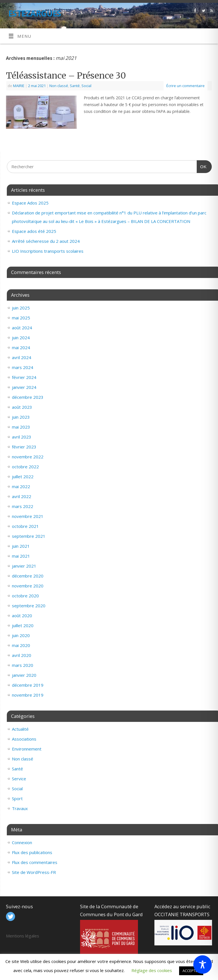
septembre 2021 (29, 536)
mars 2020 (23, 665)
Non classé (59, 86)
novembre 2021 (28, 516)
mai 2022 (21, 486)
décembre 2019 (28, 685)
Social (86, 86)
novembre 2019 (28, 695)
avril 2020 (22, 655)
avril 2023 (22, 437)
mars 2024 (23, 367)
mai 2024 (21, 347)
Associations (24, 739)
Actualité (20, 729)
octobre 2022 (25, 467)
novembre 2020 (28, 586)
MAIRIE (19, 86)
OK (202, 165)
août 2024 (22, 328)
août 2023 (22, 407)
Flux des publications (32, 852)
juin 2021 (21, 546)
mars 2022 (23, 506)
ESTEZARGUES (35, 13)
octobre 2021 (25, 526)
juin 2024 (21, 338)
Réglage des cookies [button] (152, 970)
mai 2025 (21, 318)
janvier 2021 (24, 566)
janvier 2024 (24, 387)
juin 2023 (21, 417)
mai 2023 (21, 427)
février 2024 (24, 377)
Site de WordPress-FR (34, 872)
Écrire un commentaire (185, 86)
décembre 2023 (28, 397)
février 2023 (24, 447)
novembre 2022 (28, 457)
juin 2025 (21, 308)
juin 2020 (21, 635)
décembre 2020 (28, 576)
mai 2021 (21, 556)
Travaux (20, 808)
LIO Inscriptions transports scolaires (48, 251)
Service (19, 779)
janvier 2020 (24, 675)
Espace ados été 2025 (34, 231)
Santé (75, 86)
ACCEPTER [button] (191, 971)
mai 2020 (21, 645)
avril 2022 (22, 496)
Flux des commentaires (35, 862)
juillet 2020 (23, 625)
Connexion (22, 842)
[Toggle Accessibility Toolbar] (203, 965)
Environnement (27, 749)
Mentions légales (23, 936)
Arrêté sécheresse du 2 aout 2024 (46, 241)
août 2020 (22, 616)
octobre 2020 (25, 596)
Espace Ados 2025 (30, 203)
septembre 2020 (29, 606)
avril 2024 (22, 357)
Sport (17, 798)
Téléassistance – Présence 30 (66, 75)
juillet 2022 (23, 477)
